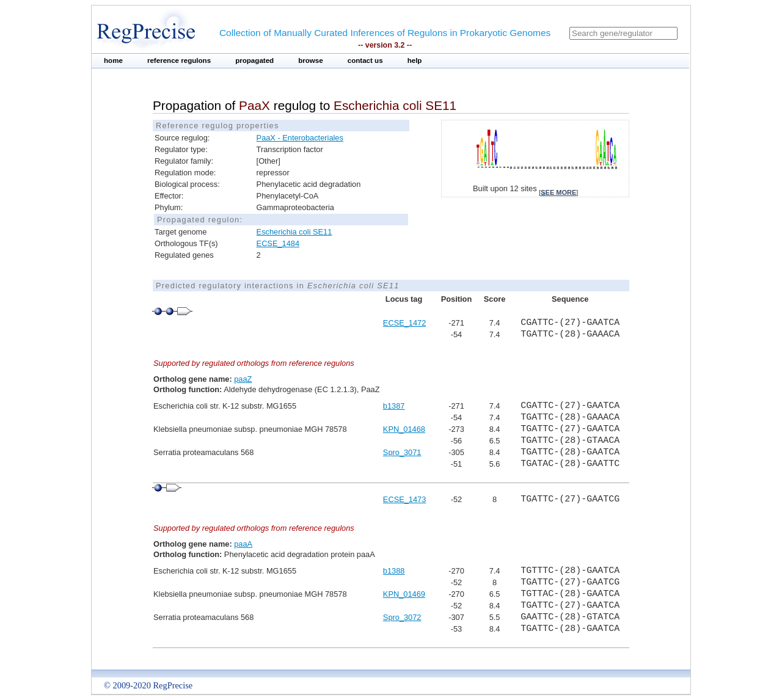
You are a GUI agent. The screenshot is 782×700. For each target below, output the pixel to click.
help (415, 60)
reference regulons (179, 60)
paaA (243, 544)
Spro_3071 (402, 452)
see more (558, 192)
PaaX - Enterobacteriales (300, 138)
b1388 (394, 571)
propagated (254, 60)
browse (311, 60)
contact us (365, 60)
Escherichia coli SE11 (294, 232)
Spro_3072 (402, 617)
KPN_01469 (404, 594)
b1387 (394, 406)
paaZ (243, 379)
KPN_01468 (404, 429)
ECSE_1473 (404, 499)
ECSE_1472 (404, 323)
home (113, 60)
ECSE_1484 (278, 243)
